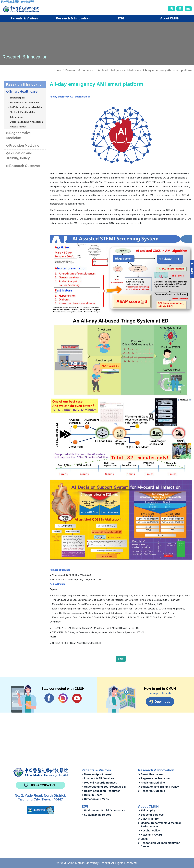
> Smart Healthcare (150, 774)
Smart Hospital (17, 98)
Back (121, 659)
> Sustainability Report (96, 815)
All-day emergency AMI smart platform (167, 70)
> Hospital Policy (149, 831)
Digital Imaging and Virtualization (26, 122)
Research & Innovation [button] (73, 18)
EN (188, 9)
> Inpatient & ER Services (98, 778)
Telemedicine (16, 117)
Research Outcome (23, 166)
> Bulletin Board (92, 795)
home (58, 70)
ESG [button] (121, 18)
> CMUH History (148, 819)
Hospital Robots (18, 127)
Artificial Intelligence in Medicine (118, 70)
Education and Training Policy (19, 156)
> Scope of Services (151, 815)
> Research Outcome (152, 791)
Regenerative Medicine (18, 135)
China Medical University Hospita (40, 772)
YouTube (77, 698)
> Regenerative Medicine (154, 778)
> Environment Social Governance (103, 810)
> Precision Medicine (152, 783)
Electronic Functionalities (22, 112)
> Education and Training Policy (159, 787)
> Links (143, 839)
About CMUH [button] (170, 18)
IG (63, 698)
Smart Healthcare (22, 92)
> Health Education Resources (101, 791)
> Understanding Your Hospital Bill (104, 787)
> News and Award (150, 835)
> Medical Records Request (99, 783)
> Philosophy (147, 810)
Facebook (49, 698)
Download (163, 702)
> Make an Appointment (97, 774)
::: (3, 2)
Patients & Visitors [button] (24, 18)
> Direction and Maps (95, 799)
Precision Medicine (23, 146)
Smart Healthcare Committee (24, 102)
